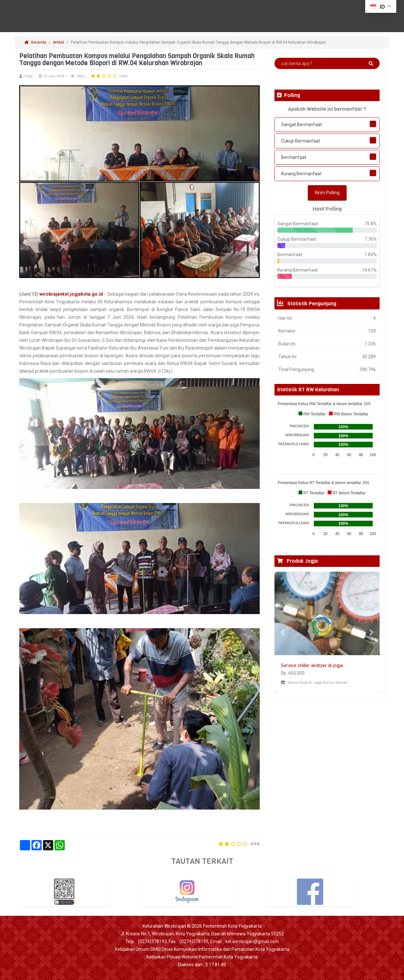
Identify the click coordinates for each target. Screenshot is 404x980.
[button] (282, 632)
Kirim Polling (327, 193)
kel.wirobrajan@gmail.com (252, 941)
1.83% (371, 255)
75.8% (371, 224)
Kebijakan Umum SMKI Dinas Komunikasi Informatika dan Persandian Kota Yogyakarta (202, 949)
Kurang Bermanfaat (301, 174)
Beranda (35, 42)
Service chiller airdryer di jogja (312, 665)
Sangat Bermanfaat (302, 125)
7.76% (371, 239)
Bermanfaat (294, 157)
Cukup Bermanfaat (301, 141)
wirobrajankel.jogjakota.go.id (71, 294)
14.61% (369, 270)
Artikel (59, 42)
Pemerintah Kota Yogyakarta (232, 926)
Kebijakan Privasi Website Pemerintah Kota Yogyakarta (202, 957)
